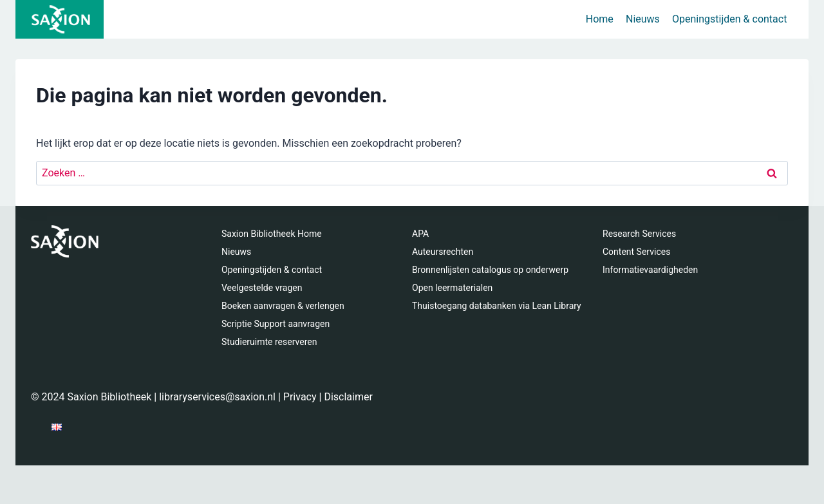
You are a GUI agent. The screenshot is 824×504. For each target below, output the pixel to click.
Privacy (300, 397)
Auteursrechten (443, 252)
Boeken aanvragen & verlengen (283, 306)
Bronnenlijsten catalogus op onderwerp (490, 270)
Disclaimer (348, 397)
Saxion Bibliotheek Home (272, 234)
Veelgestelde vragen (262, 288)
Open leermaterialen (452, 288)
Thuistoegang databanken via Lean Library (497, 306)
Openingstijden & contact (729, 19)
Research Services (639, 234)
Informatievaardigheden (650, 270)
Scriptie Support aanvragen (276, 324)
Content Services (636, 252)
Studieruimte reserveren (269, 342)
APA (420, 234)
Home (600, 19)
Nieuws (643, 19)
